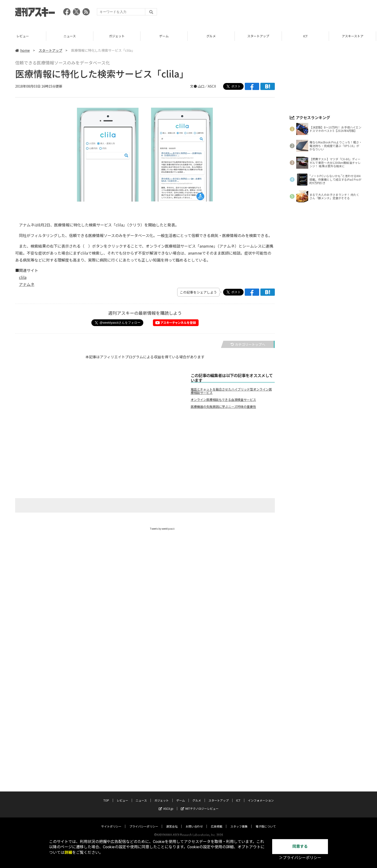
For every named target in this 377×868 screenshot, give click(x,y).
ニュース (71, 36)
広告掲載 (217, 822)
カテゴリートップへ (248, 344)
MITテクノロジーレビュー (200, 804)
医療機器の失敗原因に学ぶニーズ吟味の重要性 (223, 407)
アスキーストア (353, 36)
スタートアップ (259, 36)
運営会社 (172, 822)
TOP (106, 796)
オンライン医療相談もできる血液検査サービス (223, 400)
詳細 (68, 852)
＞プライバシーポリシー (300, 858)
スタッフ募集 (239, 822)
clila (23, 277)
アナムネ (27, 284)
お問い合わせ (194, 822)
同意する (300, 846)
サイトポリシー (111, 822)
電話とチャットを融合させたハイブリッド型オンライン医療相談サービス (231, 391)
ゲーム (165, 36)
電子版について (266, 822)
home (22, 50)
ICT (306, 36)
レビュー (24, 36)
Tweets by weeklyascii (162, 529)
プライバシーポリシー (144, 822)
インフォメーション (261, 796)
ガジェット (118, 36)
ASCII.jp (166, 804)
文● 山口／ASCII (203, 86)
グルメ (212, 36)
